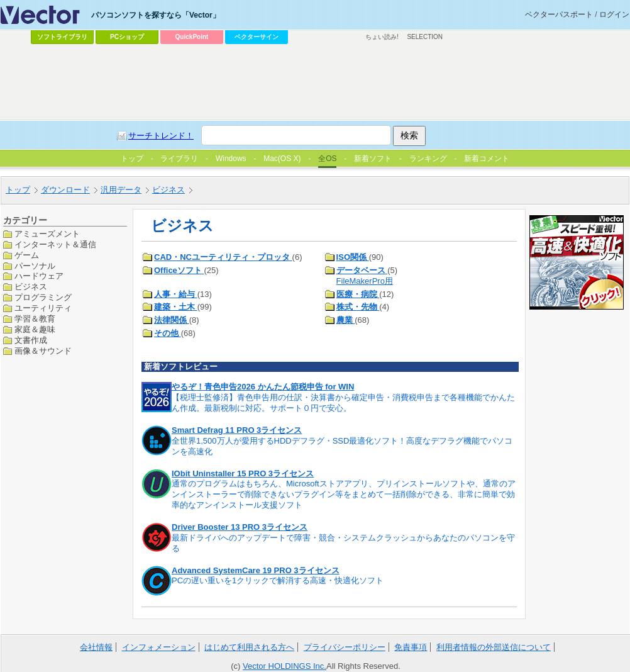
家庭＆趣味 (35, 329)
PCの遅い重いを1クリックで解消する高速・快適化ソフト (278, 580)
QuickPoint (192, 37)
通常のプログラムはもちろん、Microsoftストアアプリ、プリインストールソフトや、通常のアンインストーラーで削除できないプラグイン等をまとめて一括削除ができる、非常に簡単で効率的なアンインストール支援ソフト (344, 494)
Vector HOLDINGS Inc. (285, 666)
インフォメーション (159, 647)
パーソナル (35, 266)
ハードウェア (39, 276)
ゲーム (27, 255)
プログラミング (43, 297)
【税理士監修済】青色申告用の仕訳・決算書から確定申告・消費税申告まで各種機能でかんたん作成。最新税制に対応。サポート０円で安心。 (343, 403)
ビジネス (31, 287)
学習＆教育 (35, 319)
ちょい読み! (382, 37)
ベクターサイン (257, 37)
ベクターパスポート (559, 14)
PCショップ (127, 37)
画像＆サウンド (43, 351)
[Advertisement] (304, 142)
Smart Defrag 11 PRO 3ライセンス (237, 430)
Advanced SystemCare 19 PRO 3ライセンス (256, 570)
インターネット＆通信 (55, 244)
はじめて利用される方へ (249, 647)
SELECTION (425, 37)
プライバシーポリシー (345, 647)
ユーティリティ (43, 308)
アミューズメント (47, 234)
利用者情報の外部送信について (494, 647)
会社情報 (96, 647)
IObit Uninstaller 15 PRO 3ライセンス (243, 473)
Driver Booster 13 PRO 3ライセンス (240, 527)
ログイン (614, 14)
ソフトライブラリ (62, 37)
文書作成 (31, 340)
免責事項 (411, 647)
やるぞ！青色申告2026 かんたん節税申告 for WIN (263, 387)
